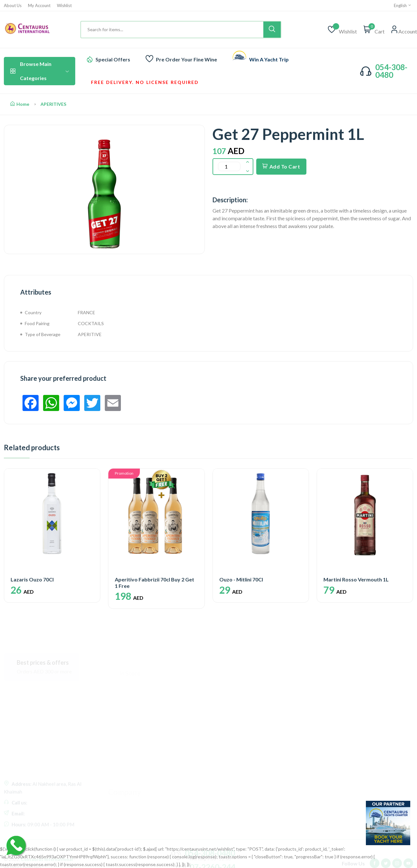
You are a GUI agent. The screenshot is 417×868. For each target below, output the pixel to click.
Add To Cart (281, 166)
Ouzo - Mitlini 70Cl (241, 579)
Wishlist (64, 6)
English (403, 5)
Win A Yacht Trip (269, 59)
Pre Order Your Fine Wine (186, 59)
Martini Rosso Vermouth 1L (356, 579)
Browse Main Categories (40, 71)
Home (20, 104)
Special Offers (113, 59)
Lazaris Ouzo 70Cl (32, 579)
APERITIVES (53, 104)
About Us (13, 6)
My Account (39, 6)
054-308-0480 (391, 71)
